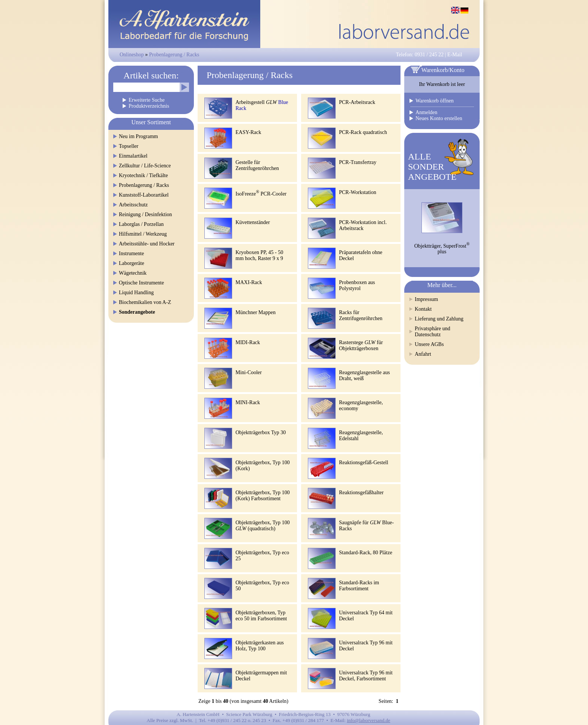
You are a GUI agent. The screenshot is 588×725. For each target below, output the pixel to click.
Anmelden (426, 112)
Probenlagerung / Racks (174, 55)
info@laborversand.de (369, 720)
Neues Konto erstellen (439, 118)
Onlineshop (132, 55)
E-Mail (455, 55)
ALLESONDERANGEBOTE (432, 167)
